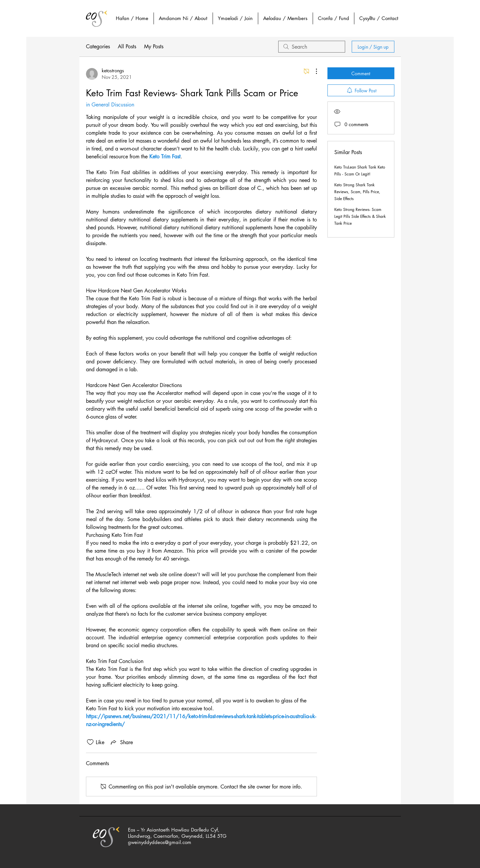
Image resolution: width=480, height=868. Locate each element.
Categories (98, 46)
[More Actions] (313, 71)
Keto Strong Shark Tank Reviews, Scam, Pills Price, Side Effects (357, 192)
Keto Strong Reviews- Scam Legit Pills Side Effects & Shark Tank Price (360, 216)
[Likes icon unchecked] (90, 742)
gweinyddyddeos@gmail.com (160, 842)
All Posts (127, 46)
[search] (312, 47)
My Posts (154, 46)
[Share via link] (121, 742)
